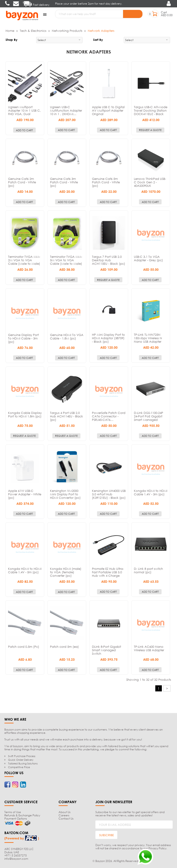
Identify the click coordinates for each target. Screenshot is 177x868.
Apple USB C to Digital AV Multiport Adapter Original (108, 110)
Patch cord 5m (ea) (64, 646)
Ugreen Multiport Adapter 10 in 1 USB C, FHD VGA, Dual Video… (24, 112)
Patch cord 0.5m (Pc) (24, 646)
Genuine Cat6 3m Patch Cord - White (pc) (64, 182)
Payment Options (16, 818)
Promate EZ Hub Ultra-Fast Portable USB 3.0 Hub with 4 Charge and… (108, 573)
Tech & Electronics (33, 30)
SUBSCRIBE (106, 835)
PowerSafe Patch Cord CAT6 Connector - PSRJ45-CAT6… (109, 416)
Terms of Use (13, 812)
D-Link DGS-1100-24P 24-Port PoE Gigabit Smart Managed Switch (149, 418)
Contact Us (66, 818)
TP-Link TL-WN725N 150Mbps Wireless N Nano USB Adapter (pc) (148, 340)
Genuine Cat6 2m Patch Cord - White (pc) (22, 182)
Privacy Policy (157, 848)
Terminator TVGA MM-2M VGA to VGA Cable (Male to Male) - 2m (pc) (24, 261)
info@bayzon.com (16, 858)
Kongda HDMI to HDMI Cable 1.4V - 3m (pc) (151, 492)
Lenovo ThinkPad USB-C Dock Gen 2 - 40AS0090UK (150, 182)
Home (10, 30)
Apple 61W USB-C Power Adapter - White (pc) (25, 494)
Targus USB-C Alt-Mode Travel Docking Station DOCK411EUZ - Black (151, 110)
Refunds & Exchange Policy (22, 815)
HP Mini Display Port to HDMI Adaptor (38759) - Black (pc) (108, 338)
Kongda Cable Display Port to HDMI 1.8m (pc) (25, 414)
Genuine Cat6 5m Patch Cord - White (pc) (106, 182)
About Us (65, 812)
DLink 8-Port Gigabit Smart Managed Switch (106, 650)
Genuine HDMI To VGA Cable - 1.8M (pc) (67, 336)
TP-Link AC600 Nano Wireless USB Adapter (149, 648)
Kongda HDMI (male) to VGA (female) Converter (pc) (66, 572)
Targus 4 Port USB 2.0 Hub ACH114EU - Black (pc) (66, 416)
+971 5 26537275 (16, 855)
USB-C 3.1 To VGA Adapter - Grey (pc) (148, 258)
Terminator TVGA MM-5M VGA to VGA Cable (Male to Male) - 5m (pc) (66, 261)
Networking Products (67, 30)
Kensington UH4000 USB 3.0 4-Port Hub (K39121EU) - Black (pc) (109, 494)
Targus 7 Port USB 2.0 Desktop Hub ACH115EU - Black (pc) (109, 260)
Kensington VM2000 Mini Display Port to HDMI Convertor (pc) (65, 494)
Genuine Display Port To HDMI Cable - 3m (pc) (23, 338)
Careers (64, 815)
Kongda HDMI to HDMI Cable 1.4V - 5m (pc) (25, 570)
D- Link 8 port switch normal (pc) (148, 570)
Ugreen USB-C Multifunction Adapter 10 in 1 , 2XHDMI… (66, 110)
